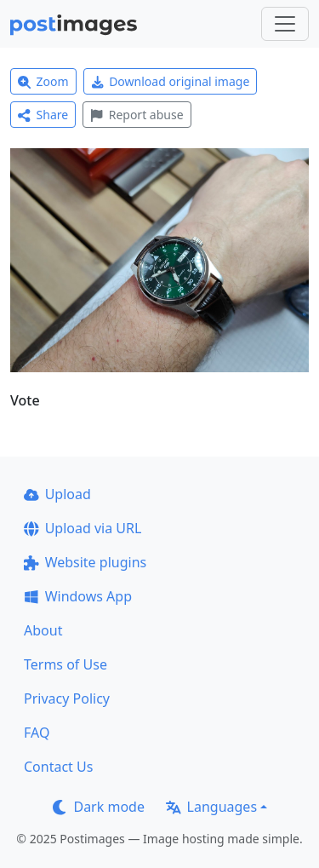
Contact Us (58, 767)
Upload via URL (83, 528)
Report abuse (137, 115)
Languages (211, 807)
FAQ (37, 733)
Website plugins (85, 562)
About (43, 630)
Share (43, 115)
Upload (57, 494)
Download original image (171, 81)
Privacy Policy (67, 698)
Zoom (43, 81)
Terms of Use (66, 664)
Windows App (78, 596)
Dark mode (99, 807)
